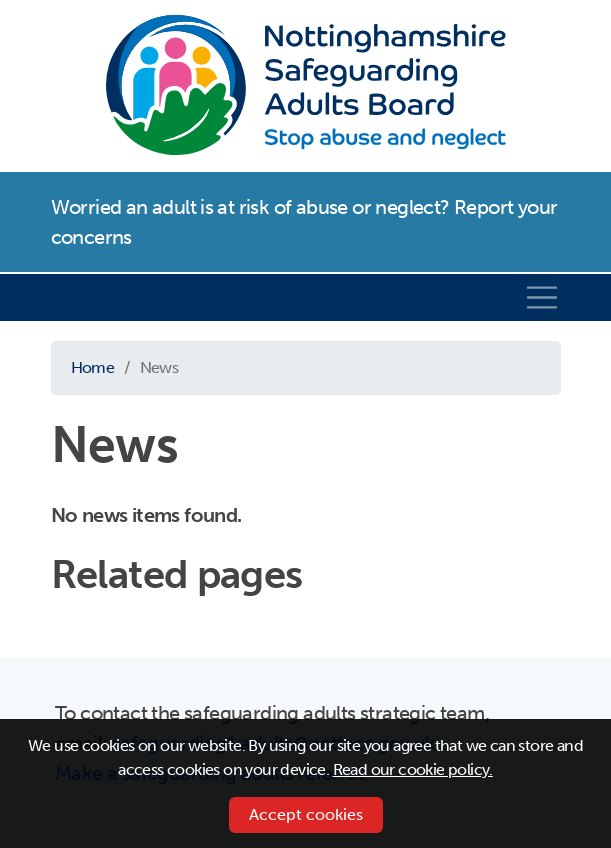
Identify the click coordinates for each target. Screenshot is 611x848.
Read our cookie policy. (413, 769)
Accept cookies (306, 814)
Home (93, 367)
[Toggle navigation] (542, 298)
